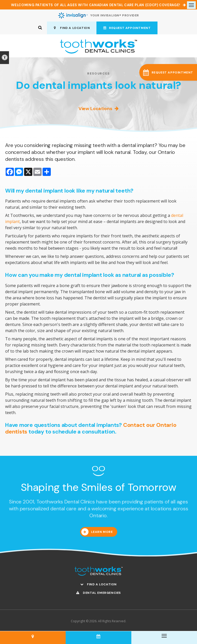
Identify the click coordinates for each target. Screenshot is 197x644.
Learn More (102, 532)
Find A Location (72, 28)
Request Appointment (127, 28)
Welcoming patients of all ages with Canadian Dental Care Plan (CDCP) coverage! (96, 5)
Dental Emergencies (98, 593)
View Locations (95, 109)
